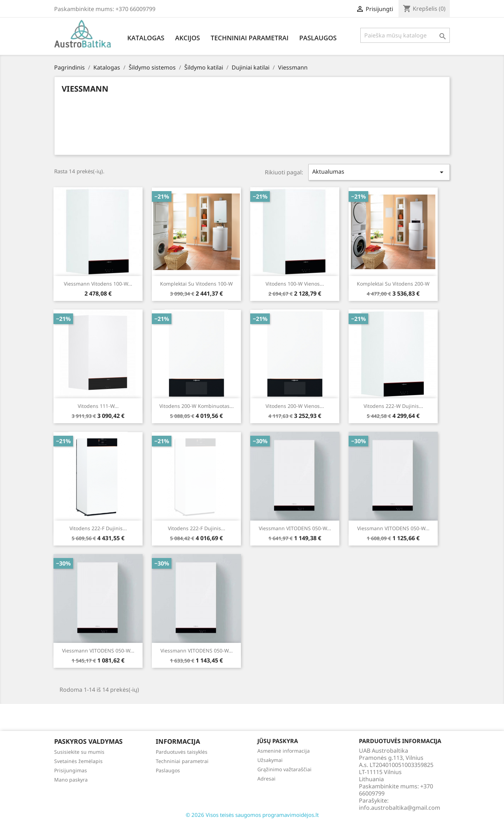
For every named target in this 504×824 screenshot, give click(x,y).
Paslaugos (318, 38)
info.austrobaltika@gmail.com (400, 808)
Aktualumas (379, 172)
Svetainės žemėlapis (78, 761)
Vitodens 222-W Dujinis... (393, 406)
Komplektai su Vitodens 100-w (196, 284)
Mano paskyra (71, 780)
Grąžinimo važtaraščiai (284, 769)
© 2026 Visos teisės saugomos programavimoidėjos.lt (252, 815)
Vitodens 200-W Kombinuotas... (197, 406)
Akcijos (187, 38)
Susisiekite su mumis (79, 752)
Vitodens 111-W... (98, 406)
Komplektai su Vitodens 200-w (393, 284)
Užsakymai (270, 760)
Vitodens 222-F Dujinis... (98, 528)
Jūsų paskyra (278, 741)
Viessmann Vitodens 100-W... (98, 284)
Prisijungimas (71, 770)
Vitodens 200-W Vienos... (295, 406)
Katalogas (146, 38)
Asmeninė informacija (284, 751)
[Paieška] (405, 35)
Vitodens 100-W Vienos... (295, 284)
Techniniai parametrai (250, 38)
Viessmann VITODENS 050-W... (295, 528)
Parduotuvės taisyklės (182, 752)
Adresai (266, 779)
